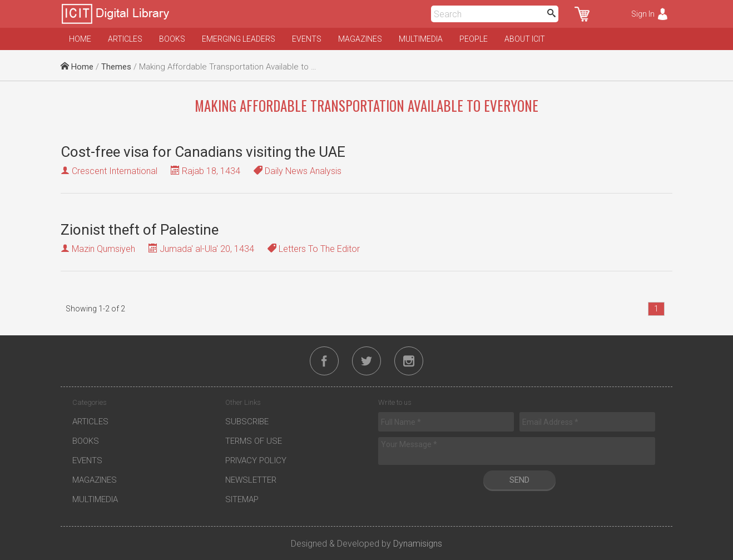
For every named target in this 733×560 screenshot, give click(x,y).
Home (80, 39)
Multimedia (421, 39)
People (474, 39)
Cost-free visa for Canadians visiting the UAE (203, 152)
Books (172, 39)
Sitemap (242, 499)
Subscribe (247, 422)
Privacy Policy (256, 460)
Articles (125, 39)
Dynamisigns (418, 544)
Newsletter (251, 480)
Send (519, 480)
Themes (116, 67)
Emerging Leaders (239, 39)
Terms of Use (254, 441)
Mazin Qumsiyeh (103, 249)
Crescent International (115, 171)
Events (307, 39)
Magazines (360, 39)
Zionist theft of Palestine (140, 230)
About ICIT (525, 39)
